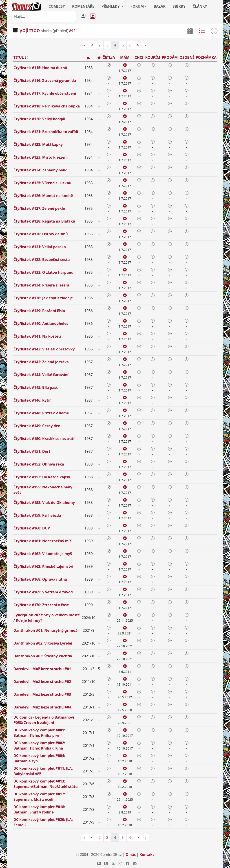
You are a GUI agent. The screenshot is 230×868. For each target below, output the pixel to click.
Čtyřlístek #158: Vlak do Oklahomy (44, 503)
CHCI (139, 57)
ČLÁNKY (200, 6)
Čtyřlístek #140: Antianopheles (41, 324)
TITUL (19, 57)
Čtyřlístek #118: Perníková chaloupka (47, 106)
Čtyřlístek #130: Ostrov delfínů (41, 234)
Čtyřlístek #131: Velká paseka (40, 247)
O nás (131, 855)
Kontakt (147, 855)
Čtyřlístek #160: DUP (32, 528)
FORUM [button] (137, 6)
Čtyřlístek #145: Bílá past (36, 387)
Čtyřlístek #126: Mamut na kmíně (43, 196)
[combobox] (44, 16)
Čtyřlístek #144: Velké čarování (41, 375)
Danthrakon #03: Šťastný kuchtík (43, 656)
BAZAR (160, 6)
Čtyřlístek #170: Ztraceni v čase (41, 605)
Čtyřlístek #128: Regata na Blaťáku (44, 221)
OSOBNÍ (187, 57)
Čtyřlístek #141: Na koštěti (37, 336)
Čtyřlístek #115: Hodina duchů (40, 68)
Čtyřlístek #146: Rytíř (32, 400)
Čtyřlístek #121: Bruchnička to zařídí (46, 132)
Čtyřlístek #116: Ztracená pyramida (45, 81)
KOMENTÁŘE (83, 6)
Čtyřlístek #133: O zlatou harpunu (43, 272)
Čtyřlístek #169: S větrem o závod (43, 592)
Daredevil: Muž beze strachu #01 (42, 669)
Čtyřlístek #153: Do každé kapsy (42, 477)
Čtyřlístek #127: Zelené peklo (39, 208)
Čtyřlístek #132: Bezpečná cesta (42, 260)
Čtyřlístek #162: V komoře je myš (43, 554)
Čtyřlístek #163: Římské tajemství (43, 566)
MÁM (125, 57)
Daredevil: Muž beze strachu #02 (42, 682)
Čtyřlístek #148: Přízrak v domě (41, 413)
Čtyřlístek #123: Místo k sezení (41, 157)
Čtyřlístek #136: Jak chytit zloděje (43, 298)
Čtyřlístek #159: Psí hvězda (37, 515)
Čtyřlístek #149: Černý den (37, 426)
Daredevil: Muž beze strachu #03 (42, 694)
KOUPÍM (153, 57)
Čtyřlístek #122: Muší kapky (38, 144)
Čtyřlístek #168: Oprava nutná (40, 579)
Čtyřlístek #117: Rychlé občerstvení (45, 93)
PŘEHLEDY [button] (111, 6)
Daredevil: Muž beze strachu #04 (42, 707)
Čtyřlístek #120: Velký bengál (39, 119)
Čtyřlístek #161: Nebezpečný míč (42, 541)
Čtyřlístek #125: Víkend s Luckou (42, 183)
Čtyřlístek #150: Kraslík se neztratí (44, 439)
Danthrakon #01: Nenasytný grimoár (46, 630)
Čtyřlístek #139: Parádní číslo (39, 311)
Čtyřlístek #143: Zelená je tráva (41, 362)
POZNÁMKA (206, 57)
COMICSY (57, 6)
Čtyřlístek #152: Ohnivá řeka (39, 464)
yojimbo (30, 30)
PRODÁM (170, 57)
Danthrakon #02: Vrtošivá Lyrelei (43, 643)
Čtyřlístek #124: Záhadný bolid (41, 170)
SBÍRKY (179, 6)
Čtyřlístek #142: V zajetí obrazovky (44, 349)
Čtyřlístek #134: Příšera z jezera (41, 285)
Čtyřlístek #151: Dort (32, 451)
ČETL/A (109, 57)
